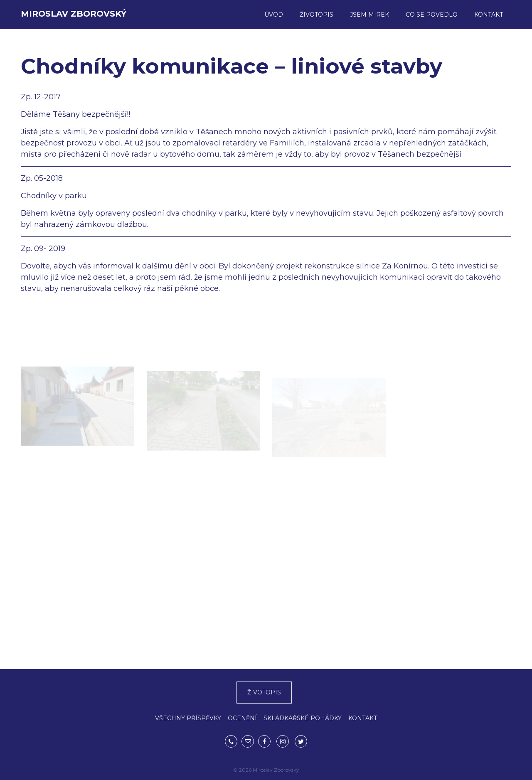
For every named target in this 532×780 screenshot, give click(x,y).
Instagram (283, 741)
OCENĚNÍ (242, 718)
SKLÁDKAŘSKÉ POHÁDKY (303, 718)
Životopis (316, 15)
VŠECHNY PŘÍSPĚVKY (188, 718)
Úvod (274, 15)
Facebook (264, 741)
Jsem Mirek (369, 15)
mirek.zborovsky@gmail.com (248, 741)
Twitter (301, 741)
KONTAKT (363, 718)
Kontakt (489, 15)
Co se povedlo (432, 15)
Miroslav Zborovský (74, 14)
